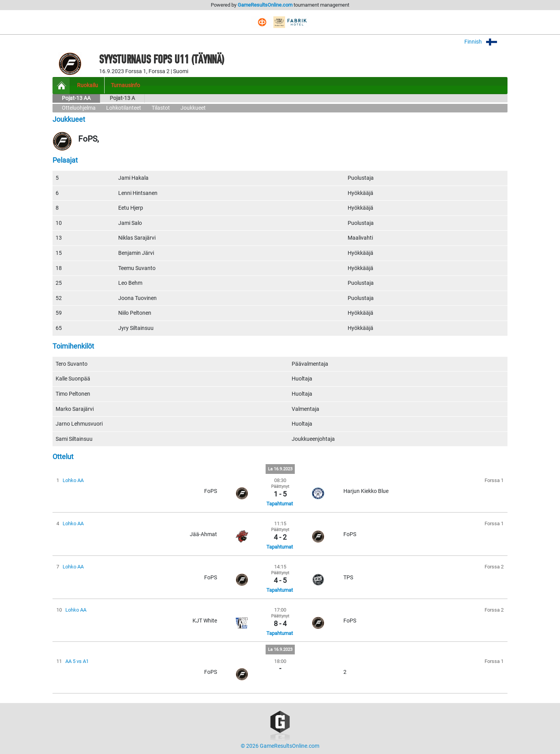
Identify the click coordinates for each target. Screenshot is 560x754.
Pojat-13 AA (76, 98)
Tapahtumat (280, 504)
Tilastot (161, 108)
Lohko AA (73, 480)
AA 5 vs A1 (77, 661)
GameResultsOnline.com (265, 5)
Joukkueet (193, 108)
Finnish (486, 42)
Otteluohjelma (79, 108)
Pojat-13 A (122, 98)
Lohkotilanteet (124, 108)
